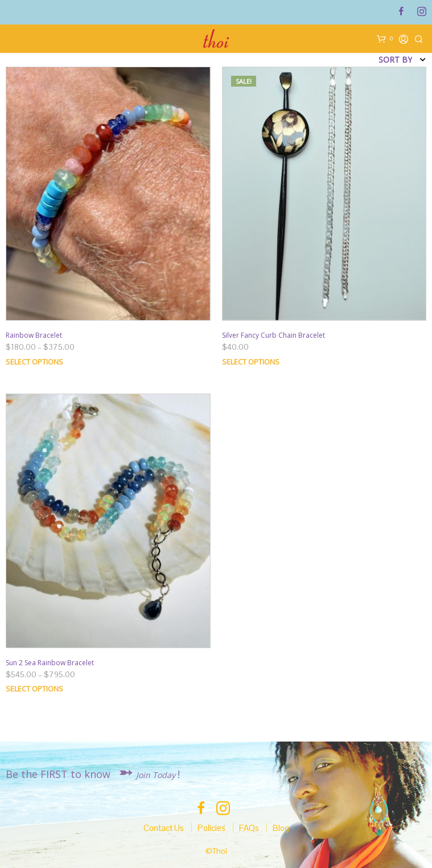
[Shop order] (359, 60)
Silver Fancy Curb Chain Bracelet (273, 335)
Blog (281, 828)
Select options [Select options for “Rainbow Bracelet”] (34, 362)
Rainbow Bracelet (34, 335)
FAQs (249, 828)
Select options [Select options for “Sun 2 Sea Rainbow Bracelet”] (34, 689)
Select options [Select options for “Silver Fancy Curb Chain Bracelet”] (251, 362)
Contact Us (164, 828)
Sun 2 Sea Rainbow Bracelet (50, 663)
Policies (211, 828)
